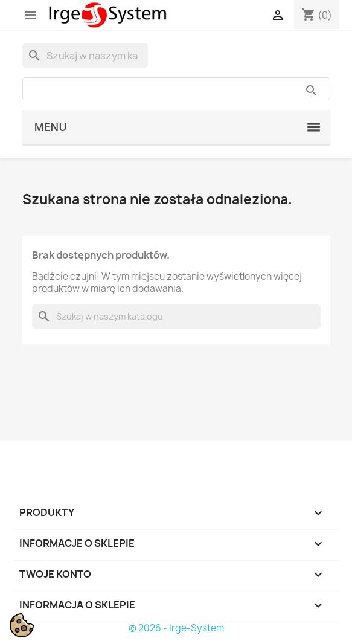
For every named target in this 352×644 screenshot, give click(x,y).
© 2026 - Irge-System (176, 628)
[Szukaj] (85, 56)
